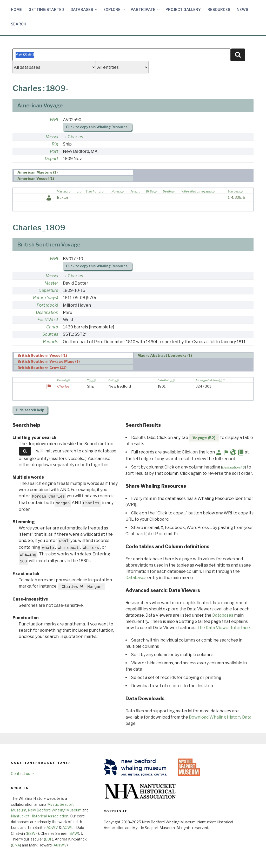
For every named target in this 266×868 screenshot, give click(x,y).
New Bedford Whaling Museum (55, 810)
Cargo (52, 327)
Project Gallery (183, 9)
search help (30, 410)
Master (51, 283)
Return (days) (46, 298)
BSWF (32, 833)
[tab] (73, 172)
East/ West (48, 320)
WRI (54, 120)
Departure (48, 290)
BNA (16, 845)
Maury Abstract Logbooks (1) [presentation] (165, 355)
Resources (219, 9)
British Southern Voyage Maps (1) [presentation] (49, 361)
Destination (47, 312)
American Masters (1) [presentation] (38, 173)
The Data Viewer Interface (223, 628)
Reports (51, 342)
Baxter (63, 197)
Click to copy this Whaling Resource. (97, 127)
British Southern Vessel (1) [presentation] (42, 355)
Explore (114, 9)
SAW (74, 833)
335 (238, 197)
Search (19, 24)
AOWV (52, 827)
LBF (49, 839)
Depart (51, 159)
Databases (84, 9)
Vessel (52, 137)
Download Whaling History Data (220, 717)
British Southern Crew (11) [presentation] (42, 368)
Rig (55, 144)
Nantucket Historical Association (40, 816)
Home (16, 9)
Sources (50, 334)
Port (54, 151)
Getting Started (46, 9)
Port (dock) (47, 305)
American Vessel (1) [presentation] (36, 178)
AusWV (60, 845)
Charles (75, 137)
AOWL (68, 827)
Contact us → (23, 773)
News (242, 9)
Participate (145, 9)
